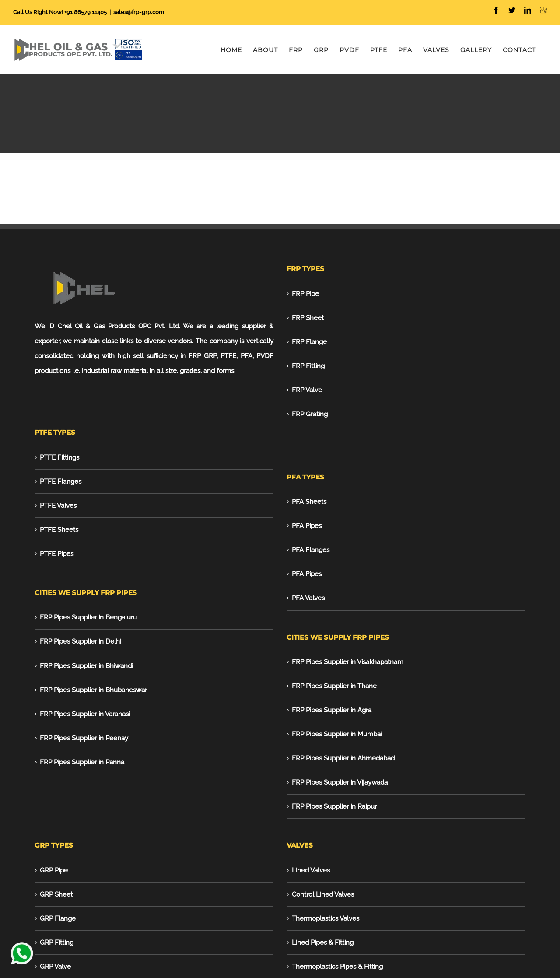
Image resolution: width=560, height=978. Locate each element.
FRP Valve (307, 390)
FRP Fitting (308, 366)
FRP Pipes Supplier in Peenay (84, 738)
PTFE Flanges (61, 482)
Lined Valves (311, 870)
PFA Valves (308, 598)
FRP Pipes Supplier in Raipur (334, 806)
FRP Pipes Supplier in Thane (334, 686)
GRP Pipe (54, 870)
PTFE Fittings (59, 457)
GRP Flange (58, 918)
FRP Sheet (308, 318)
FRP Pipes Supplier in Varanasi (85, 714)
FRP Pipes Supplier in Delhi (80, 641)
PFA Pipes (307, 526)
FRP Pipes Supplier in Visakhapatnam (348, 662)
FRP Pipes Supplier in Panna (82, 762)
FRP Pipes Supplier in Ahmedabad (343, 758)
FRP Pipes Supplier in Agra (332, 710)
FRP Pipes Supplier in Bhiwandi (86, 666)
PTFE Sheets (59, 530)
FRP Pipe (305, 294)
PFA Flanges (311, 550)
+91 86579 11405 (86, 12)
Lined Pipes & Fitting (323, 943)
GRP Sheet (56, 894)
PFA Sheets (309, 502)
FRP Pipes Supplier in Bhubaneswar (93, 690)
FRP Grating (310, 414)
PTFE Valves (58, 506)
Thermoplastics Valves (325, 918)
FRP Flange (309, 342)
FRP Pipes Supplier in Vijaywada (340, 782)
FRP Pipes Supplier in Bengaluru (88, 617)
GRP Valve (55, 967)
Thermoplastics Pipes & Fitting (337, 967)
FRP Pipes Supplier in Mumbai (337, 734)
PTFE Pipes (57, 554)
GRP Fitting (57, 943)
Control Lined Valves (323, 894)
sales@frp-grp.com (139, 12)
